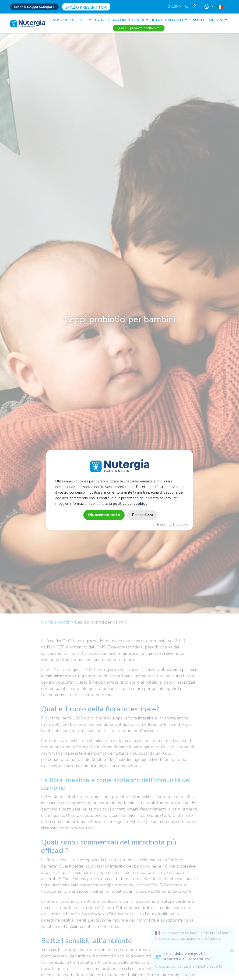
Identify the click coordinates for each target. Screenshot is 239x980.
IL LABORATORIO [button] (168, 20)
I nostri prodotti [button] (70, 20)
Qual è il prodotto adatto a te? (139, 28)
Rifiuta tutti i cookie (173, 525)
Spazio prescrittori (86, 7)
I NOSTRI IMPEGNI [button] (207, 20)
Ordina (174, 7)
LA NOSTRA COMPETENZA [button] (120, 20)
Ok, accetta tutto (104, 515)
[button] (197, 7)
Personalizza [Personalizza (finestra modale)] (142, 515)
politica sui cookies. (131, 504)
